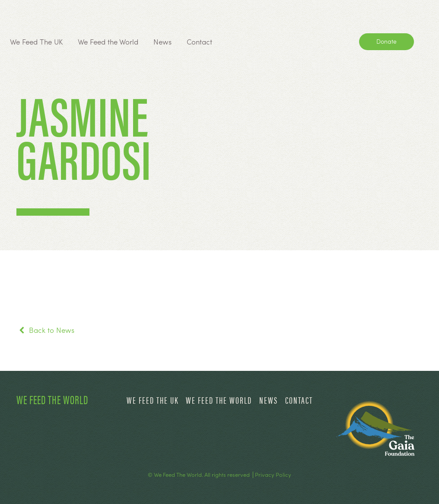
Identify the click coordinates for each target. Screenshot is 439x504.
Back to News (45, 330)
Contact (199, 41)
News (162, 41)
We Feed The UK (36, 41)
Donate (387, 41)
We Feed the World (108, 41)
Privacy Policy (273, 475)
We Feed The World (52, 399)
